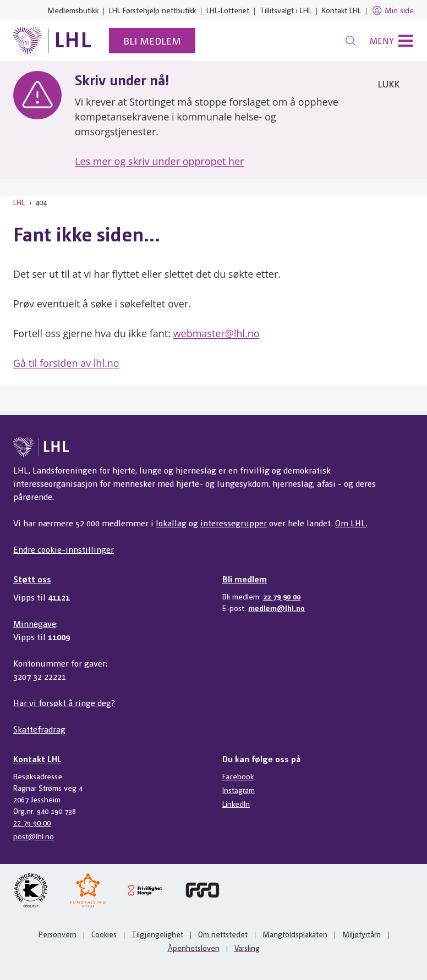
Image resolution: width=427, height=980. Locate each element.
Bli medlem (152, 40)
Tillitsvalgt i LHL (286, 10)
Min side (393, 10)
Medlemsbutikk (73, 10)
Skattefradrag (39, 729)
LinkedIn (236, 803)
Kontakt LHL (341, 10)
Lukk (388, 83)
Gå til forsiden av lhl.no (66, 363)
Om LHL (351, 523)
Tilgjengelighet (157, 934)
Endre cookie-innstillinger (64, 549)
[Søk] (351, 41)
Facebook (238, 776)
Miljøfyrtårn (362, 934)
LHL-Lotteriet (228, 10)
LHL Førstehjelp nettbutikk (152, 10)
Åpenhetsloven (194, 948)
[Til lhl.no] (52, 41)
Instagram (239, 790)
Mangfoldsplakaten (295, 934)
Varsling (247, 948)
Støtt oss (32, 579)
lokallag (171, 523)
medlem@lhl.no (277, 608)
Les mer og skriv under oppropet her (159, 161)
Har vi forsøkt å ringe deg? (64, 703)
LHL (19, 202)
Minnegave (35, 623)
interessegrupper (234, 523)
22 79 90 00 (282, 596)
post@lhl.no (34, 836)
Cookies (104, 934)
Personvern (58, 934)
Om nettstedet (223, 934)
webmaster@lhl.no (217, 333)
